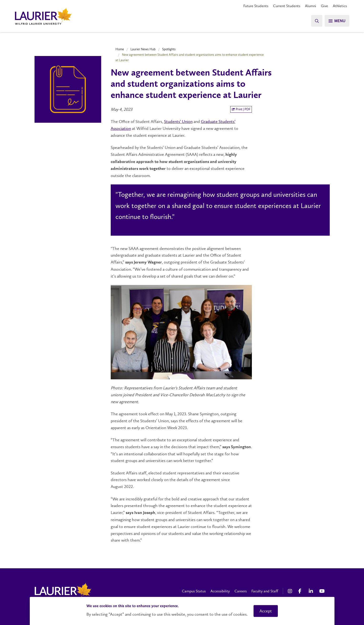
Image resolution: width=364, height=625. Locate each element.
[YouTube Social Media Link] (322, 591)
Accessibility (220, 591)
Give (324, 6)
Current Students (287, 6)
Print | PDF (241, 109)
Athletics (340, 6)
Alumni (311, 6)
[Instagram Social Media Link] (291, 591)
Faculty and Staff (265, 591)
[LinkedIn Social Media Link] (312, 591)
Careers (241, 591)
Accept (266, 611)
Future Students (256, 6)
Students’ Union (178, 122)
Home (120, 49)
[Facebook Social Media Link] (301, 591)
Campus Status (194, 591)
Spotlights (169, 49)
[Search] (316, 21)
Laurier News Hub (143, 49)
